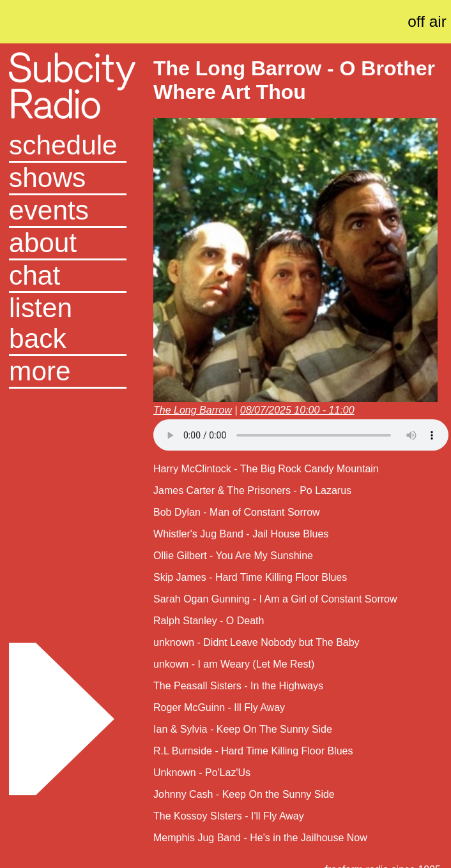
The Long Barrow (193, 410)
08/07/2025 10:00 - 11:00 (297, 410)
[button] (68, 372)
